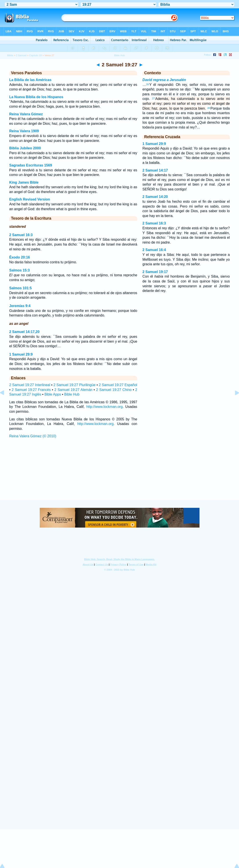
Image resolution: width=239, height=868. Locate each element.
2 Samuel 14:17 (155, 170)
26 (147, 84)
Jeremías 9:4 (20, 306)
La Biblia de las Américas (30, 80)
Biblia (10, 55)
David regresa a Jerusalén (164, 80)
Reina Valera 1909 (24, 131)
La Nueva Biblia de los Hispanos (36, 97)
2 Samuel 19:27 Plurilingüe (74, 385)
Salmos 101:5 (20, 288)
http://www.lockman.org (104, 407)
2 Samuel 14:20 (155, 197)
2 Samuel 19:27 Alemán (73, 390)
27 (153, 98)
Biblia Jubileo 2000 (25, 148)
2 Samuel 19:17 (155, 272)
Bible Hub (72, 394)
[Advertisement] (120, 473)
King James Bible (24, 182)
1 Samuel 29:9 (21, 354)
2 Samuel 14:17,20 (24, 332)
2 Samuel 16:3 (21, 235)
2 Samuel (21, 55)
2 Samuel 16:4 (154, 250)
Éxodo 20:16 (20, 257)
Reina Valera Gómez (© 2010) (33, 436)
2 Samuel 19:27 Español (118, 385)
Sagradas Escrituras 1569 (31, 165)
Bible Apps (53, 394)
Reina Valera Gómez (26, 114)
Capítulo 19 (35, 55)
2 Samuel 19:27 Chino (114, 390)
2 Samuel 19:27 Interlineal (30, 385)
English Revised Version (30, 199)
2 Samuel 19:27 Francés (31, 390)
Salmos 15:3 (19, 270)
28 (208, 108)
